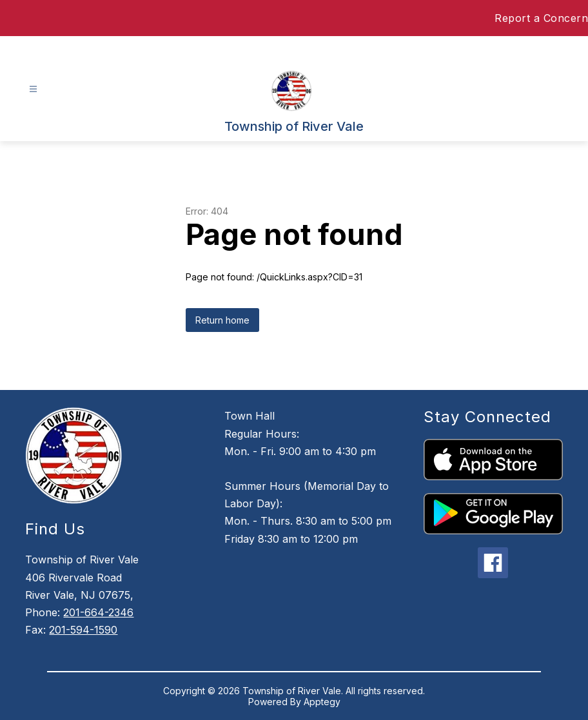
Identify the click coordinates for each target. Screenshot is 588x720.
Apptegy (322, 702)
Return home (222, 320)
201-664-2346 (98, 612)
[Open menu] (33, 89)
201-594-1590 (83, 630)
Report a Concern (541, 18)
